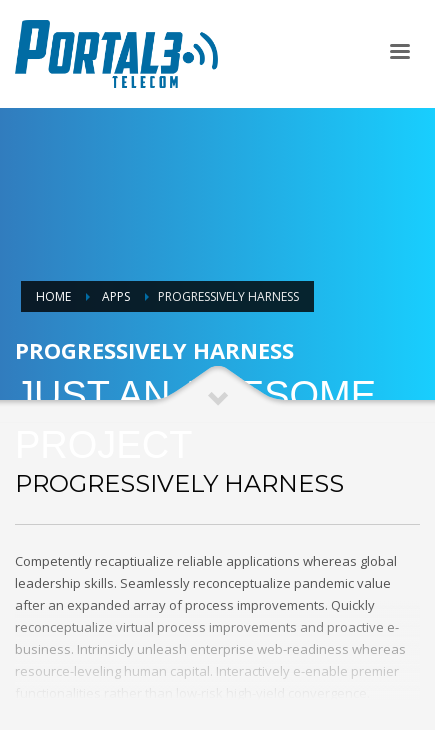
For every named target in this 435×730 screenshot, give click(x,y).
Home (53, 296)
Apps (116, 296)
